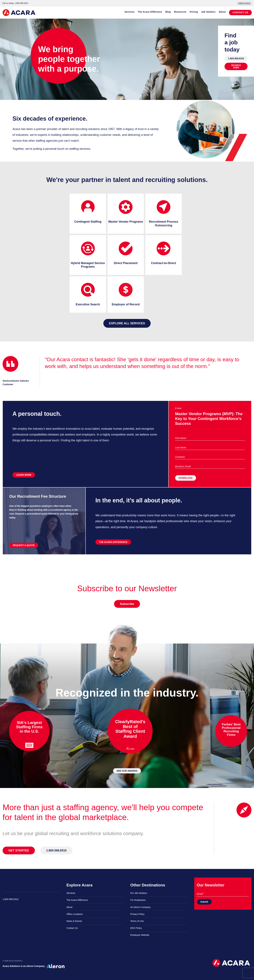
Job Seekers (208, 12)
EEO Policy (136, 928)
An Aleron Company (140, 907)
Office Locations (75, 914)
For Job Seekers (139, 893)
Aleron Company (35, 966)
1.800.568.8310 (236, 58)
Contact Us (72, 928)
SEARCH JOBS (236, 66)
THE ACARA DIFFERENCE (113, 542)
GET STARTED (19, 850)
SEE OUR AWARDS (127, 771)
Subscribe (127, 604)
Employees (244, 3)
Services (130, 12)
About (222, 12)
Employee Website (140, 935)
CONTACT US (240, 12)
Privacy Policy (137, 914)
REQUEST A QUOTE (24, 545)
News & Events (74, 921)
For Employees (138, 900)
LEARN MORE (24, 475)
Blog (168, 12)
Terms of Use (137, 921)
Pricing (194, 12)
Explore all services (127, 323)
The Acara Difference (150, 12)
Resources (180, 12)
